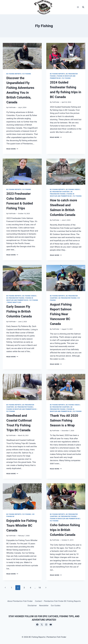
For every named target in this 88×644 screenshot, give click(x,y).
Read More (12, 149)
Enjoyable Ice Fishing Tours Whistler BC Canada (22, 525)
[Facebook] (37, 625)
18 (40, 588)
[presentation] (22, 56)
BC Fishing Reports (14, 74)
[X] (42, 625)
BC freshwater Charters (60, 192)
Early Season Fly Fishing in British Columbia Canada (19, 311)
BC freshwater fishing (15, 298)
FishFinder (12, 107)
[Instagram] (46, 625)
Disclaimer (32, 605)
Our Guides (56, 605)
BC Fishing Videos (73, 189)
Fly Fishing (27, 74)
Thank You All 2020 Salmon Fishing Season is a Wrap (64, 420)
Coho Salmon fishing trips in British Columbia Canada (65, 530)
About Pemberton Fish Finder (20, 601)
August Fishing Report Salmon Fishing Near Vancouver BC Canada (61, 314)
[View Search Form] (83, 7)
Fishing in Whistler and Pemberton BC (21, 409)
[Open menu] (78, 7)
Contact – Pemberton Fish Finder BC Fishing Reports (58, 601)
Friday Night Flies (14, 302)
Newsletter (44, 605)
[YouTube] (51, 625)
